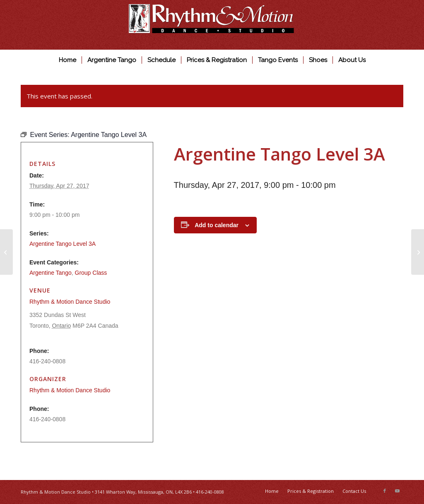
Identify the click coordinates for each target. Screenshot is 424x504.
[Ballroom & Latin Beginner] (418, 252)
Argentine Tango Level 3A (63, 244)
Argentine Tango (51, 273)
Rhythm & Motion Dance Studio (70, 302)
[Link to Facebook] (385, 491)
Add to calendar (217, 225)
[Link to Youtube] (397, 491)
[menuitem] (67, 60)
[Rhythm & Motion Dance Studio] (212, 25)
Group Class (91, 273)
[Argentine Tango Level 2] (6, 252)
